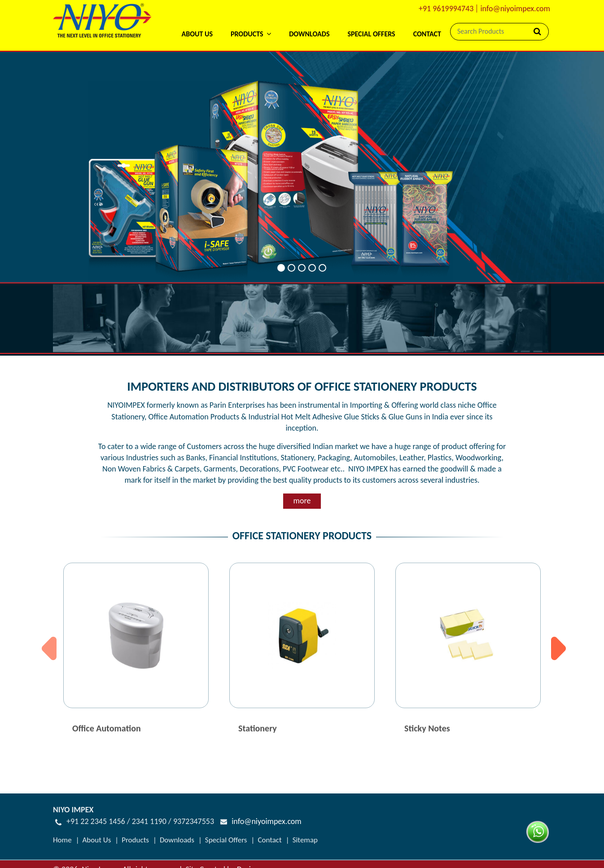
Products (135, 840)
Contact (427, 34)
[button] (251, 22)
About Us (197, 34)
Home (62, 840)
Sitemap (305, 840)
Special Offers (371, 34)
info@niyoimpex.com (515, 9)
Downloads (309, 34)
